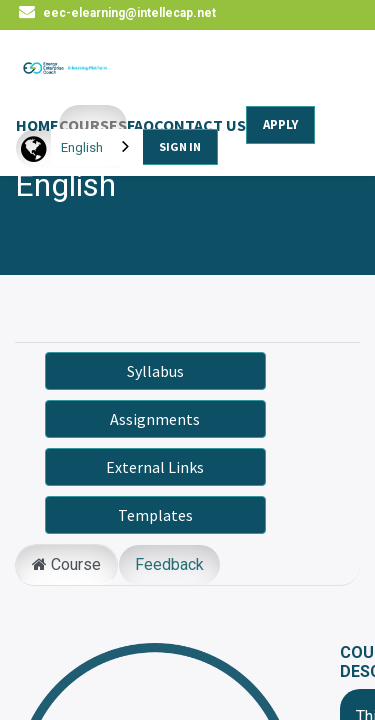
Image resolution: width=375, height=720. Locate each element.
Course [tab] (66, 564)
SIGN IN (180, 146)
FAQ (140, 125)
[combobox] (97, 147)
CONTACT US (200, 125)
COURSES (93, 125)
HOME (37, 125)
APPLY (280, 124)
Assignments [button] (155, 419)
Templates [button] (155, 515)
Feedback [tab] (169, 564)
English (82, 147)
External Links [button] (155, 467)
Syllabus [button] (155, 371)
